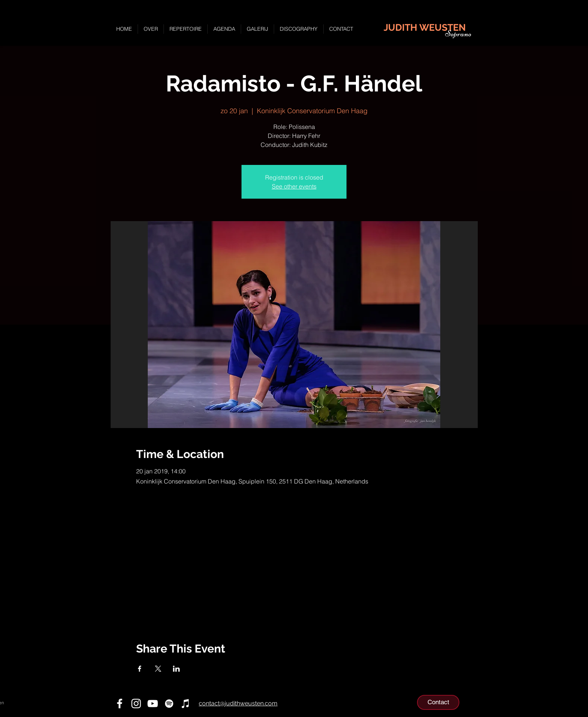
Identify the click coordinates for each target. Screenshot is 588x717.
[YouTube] (153, 704)
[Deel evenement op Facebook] (140, 669)
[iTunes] (186, 704)
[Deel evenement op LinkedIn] (176, 669)
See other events (294, 186)
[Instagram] (136, 704)
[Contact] (438, 702)
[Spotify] (169, 704)
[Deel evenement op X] (158, 669)
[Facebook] (120, 704)
